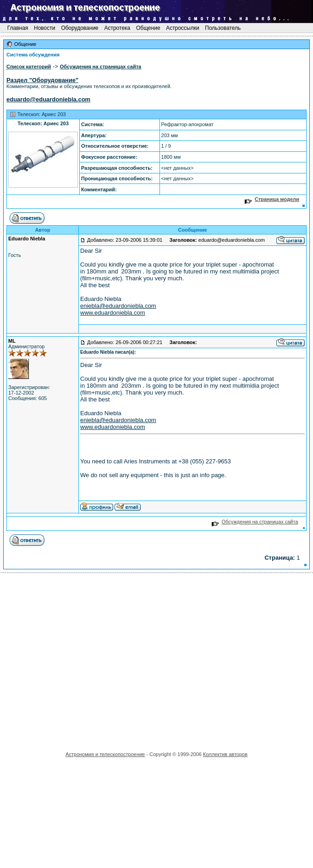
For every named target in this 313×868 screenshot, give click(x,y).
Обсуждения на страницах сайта (255, 522)
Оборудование (80, 28)
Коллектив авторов (225, 754)
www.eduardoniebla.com (113, 313)
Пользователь (223, 28)
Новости (45, 28)
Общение (148, 28)
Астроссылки (183, 28)
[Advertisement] (86, 659)
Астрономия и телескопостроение (105, 754)
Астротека (117, 28)
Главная (17, 28)
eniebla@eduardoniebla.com (118, 306)
